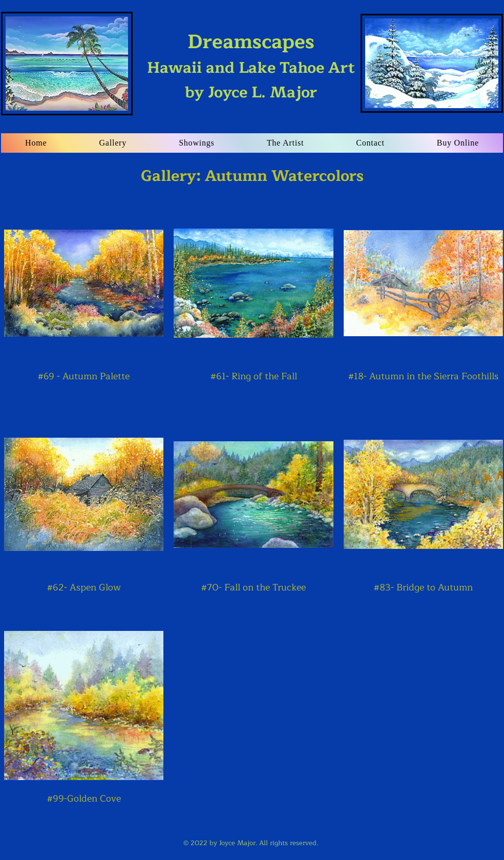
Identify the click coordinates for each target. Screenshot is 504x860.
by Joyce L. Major (251, 92)
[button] (113, 143)
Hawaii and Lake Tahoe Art (251, 55)
